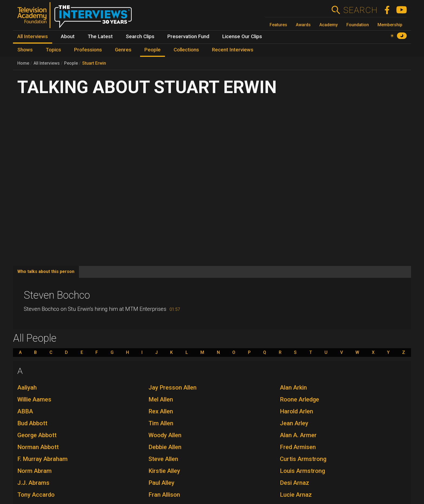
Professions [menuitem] (88, 50)
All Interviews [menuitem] (33, 37)
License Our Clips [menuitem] (242, 37)
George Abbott (37, 435)
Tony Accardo (36, 495)
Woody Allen (165, 435)
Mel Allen (161, 399)
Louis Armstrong (302, 471)
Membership (390, 25)
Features (278, 25)
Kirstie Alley (164, 471)
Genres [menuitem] (123, 50)
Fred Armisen (298, 447)
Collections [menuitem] (186, 50)
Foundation (358, 25)
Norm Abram (34, 471)
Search (360, 10)
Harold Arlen (297, 411)
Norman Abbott (38, 447)
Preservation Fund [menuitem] (188, 37)
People (71, 63)
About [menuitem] (68, 37)
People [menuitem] (153, 50)
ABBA (25, 411)
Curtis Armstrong (303, 459)
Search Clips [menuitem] (140, 37)
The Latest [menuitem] (100, 37)
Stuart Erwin (94, 63)
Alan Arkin (293, 388)
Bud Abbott (32, 423)
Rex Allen (161, 411)
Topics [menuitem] (53, 50)
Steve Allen (163, 459)
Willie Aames (34, 399)
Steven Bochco (57, 295)
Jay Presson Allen (173, 388)
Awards (303, 25)
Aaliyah (27, 388)
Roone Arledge (299, 399)
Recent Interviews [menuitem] (233, 50)
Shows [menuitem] (25, 50)
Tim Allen (161, 423)
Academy (329, 25)
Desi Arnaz (294, 483)
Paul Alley (161, 483)
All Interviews (47, 63)
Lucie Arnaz (296, 495)
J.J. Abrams (33, 483)
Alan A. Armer (298, 435)
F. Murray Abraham (42, 459)
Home (23, 63)
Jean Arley (294, 423)
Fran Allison (164, 495)
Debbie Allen (165, 447)
